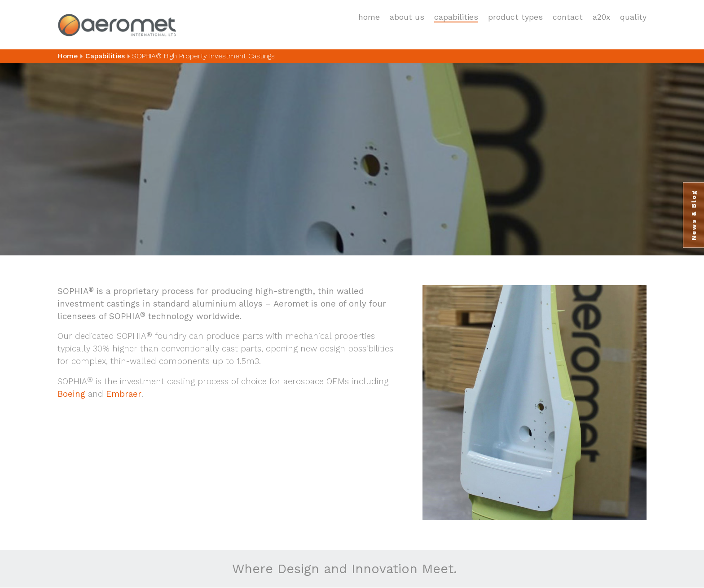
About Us (407, 17)
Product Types (515, 17)
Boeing (71, 394)
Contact (568, 17)
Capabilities (456, 17)
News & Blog (694, 215)
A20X (601, 17)
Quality (633, 17)
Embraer (124, 394)
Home (369, 17)
